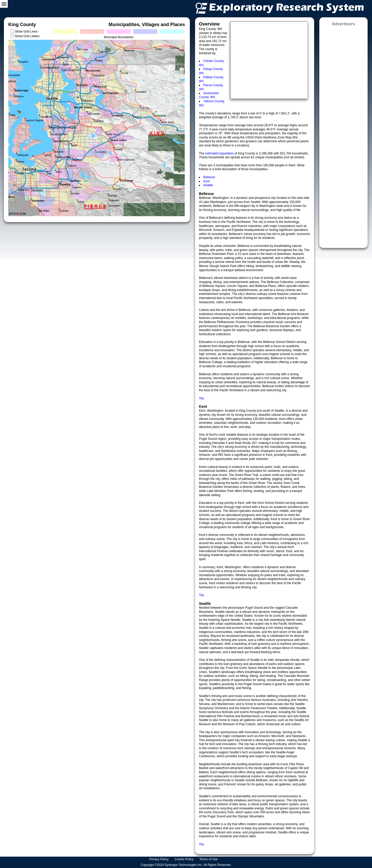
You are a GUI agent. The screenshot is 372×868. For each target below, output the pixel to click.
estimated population (220, 153)
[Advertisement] (343, 135)
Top (201, 398)
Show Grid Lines (27, 32)
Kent (207, 181)
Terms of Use (209, 859)
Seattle (208, 185)
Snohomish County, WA (209, 95)
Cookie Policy (184, 859)
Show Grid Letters (27, 36)
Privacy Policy (159, 859)
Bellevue (209, 177)
